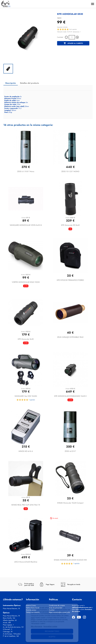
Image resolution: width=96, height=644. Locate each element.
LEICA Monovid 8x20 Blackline (26, 562)
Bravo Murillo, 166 (9, 618)
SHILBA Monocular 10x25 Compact (70, 503)
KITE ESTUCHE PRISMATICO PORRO (70, 280)
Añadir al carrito (73, 43)
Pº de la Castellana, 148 (11, 636)
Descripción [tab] (11, 83)
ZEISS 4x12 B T (70, 451)
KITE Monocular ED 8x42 (70, 225)
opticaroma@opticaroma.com (82, 607)
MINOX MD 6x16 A (26, 451)
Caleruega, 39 (8, 632)
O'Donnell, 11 (8, 629)
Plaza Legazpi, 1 (8, 625)
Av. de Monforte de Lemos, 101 (13, 627)
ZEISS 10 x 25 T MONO (70, 171)
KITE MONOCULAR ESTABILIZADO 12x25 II (70, 396)
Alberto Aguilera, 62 (10, 620)
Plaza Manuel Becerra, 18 (11, 609)
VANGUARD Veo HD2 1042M (26, 396)
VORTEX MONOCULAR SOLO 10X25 (26, 282)
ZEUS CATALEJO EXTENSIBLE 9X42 (70, 337)
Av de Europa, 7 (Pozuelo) (12, 634)
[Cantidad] (72, 37)
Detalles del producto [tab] (30, 83)
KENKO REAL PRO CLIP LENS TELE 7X (26, 505)
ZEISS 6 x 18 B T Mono (26, 171)
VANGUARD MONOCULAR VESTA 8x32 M (26, 225)
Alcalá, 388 (7, 623)
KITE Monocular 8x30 (26, 339)
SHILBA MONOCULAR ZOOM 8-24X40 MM (70, 560)
